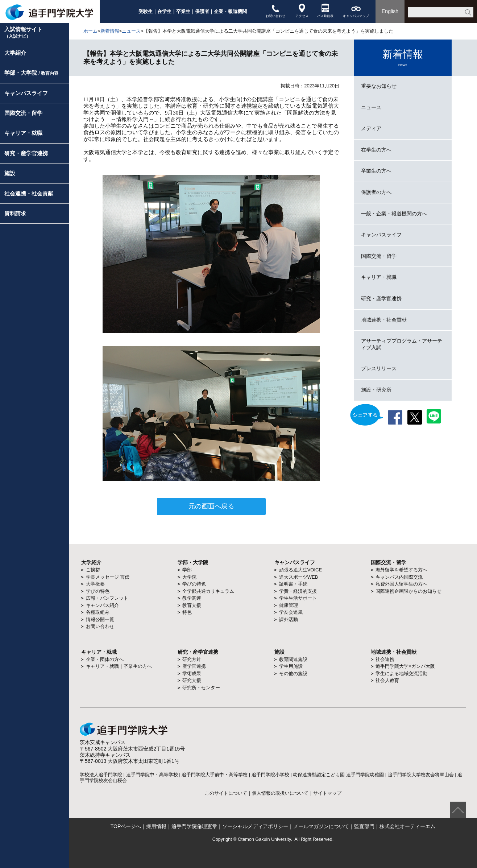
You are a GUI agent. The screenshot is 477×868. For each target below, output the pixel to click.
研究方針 (192, 659)
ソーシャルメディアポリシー (255, 826)
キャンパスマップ (356, 11)
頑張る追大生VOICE (300, 570)
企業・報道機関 (230, 11)
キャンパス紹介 (102, 605)
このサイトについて (226, 793)
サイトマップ (327, 793)
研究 (183, 652)
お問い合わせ (275, 11)
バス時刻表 (325, 11)
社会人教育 (387, 680)
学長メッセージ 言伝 (108, 577)
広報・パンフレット (107, 598)
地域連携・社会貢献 (384, 320)
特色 (187, 612)
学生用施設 (291, 666)
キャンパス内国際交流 (399, 577)
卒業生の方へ (376, 171)
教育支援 (192, 605)
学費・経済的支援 (298, 591)
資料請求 (15, 213)
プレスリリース (379, 368)
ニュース (131, 31)
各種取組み (98, 612)
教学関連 (192, 598)
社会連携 (385, 659)
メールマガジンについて (321, 826)
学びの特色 (98, 591)
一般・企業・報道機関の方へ (394, 214)
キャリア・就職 (23, 133)
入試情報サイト (23, 32)
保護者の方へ (376, 192)
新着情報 (110, 31)
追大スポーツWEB (299, 577)
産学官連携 (194, 666)
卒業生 (183, 11)
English (390, 11)
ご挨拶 (93, 570)
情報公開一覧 (100, 619)
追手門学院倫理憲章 (194, 826)
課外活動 (289, 619)
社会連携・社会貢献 (29, 193)
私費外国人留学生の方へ (401, 584)
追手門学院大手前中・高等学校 (215, 775)
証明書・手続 (293, 584)
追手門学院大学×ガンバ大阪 (405, 666)
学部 (187, 570)
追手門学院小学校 (270, 775)
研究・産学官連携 (26, 153)
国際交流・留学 (23, 113)
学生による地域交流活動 (401, 673)
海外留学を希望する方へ (401, 570)
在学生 (164, 11)
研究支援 (192, 680)
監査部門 (364, 826)
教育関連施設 (293, 659)
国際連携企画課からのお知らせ (408, 591)
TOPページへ (126, 826)
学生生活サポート (298, 598)
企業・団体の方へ (105, 659)
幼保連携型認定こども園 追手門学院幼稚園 (338, 775)
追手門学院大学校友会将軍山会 (421, 775)
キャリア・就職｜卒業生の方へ (119, 666)
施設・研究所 (376, 390)
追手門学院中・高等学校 (152, 775)
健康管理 (289, 605)
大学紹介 (15, 53)
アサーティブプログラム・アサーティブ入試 (402, 344)
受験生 (146, 11)
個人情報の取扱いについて (280, 793)
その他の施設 (293, 673)
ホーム (90, 31)
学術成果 (192, 673)
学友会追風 (291, 612)
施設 (10, 173)
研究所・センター (201, 688)
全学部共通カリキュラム (208, 591)
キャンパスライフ (26, 93)
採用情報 (156, 826)
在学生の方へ (376, 150)
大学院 (189, 577)
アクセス (302, 11)
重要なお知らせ (379, 86)
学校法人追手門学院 (101, 775)
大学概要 (95, 584)
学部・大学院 (31, 73)
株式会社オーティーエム (407, 826)
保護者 (202, 11)
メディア (371, 128)
